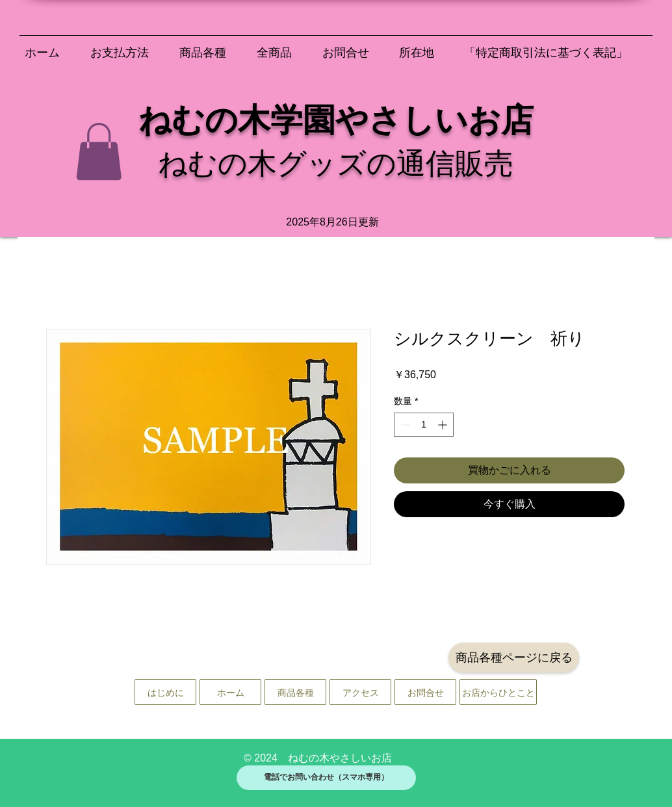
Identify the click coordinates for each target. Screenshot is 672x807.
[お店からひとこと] (498, 692)
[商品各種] (295, 692)
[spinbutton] (424, 425)
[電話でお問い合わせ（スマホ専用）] (326, 778)
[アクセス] (360, 692)
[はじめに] (165, 692)
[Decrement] (404, 425)
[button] (99, 151)
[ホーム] (230, 692)
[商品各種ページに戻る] (514, 658)
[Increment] (444, 425)
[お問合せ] (425, 692)
